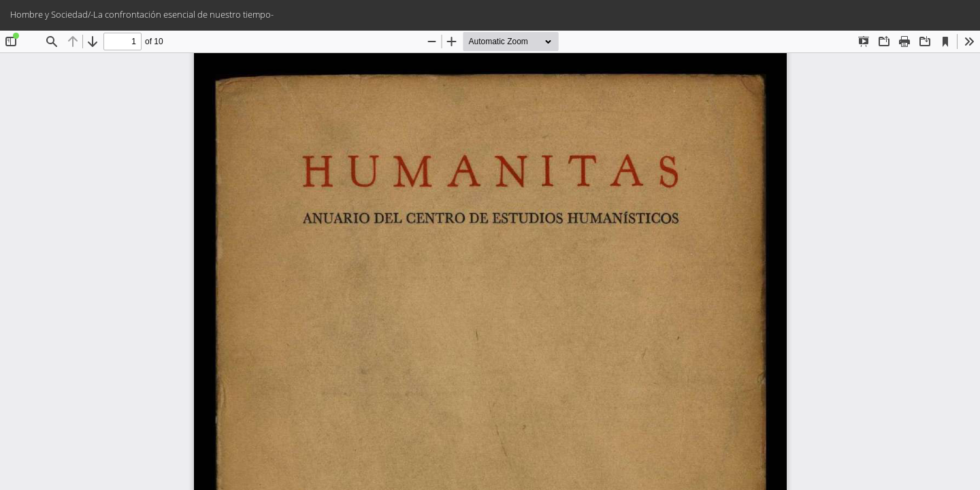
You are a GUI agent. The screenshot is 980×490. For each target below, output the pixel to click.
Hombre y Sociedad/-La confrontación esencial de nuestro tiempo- (142, 14)
